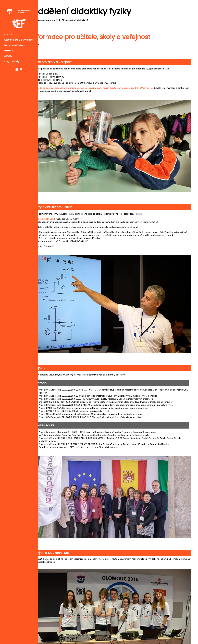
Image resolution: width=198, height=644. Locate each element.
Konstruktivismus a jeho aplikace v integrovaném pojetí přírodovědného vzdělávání (121, 395)
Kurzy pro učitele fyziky (81, 211)
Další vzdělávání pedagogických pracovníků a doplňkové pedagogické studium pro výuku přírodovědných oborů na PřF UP (111, 214)
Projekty (8, 51)
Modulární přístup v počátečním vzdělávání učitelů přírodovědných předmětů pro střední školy (139, 389)
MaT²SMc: (57, 422)
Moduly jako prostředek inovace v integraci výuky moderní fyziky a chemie (134, 383)
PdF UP (87, 83)
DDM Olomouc (99, 83)
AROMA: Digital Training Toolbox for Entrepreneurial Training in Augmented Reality (142, 431)
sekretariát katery (108, 91)
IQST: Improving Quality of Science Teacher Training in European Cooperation (131, 419)
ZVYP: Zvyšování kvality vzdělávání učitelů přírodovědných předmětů (132, 386)
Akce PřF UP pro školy (61, 74)
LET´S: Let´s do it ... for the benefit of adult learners (107, 434)
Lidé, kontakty (12, 61)
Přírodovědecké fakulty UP (89, 20)
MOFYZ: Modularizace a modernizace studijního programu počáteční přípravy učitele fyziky (142, 392)
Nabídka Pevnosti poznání (63, 80)
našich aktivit (142, 69)
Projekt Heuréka (80, 236)
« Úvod (8, 34)
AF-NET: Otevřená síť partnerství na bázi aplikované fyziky (126, 404)
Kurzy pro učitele (13, 45)
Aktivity (8, 56)
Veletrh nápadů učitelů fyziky (99, 233)
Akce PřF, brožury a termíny (64, 77)
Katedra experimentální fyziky (60, 20)
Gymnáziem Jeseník (118, 83)
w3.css (187, 636)
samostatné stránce (75, 542)
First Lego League (59, 83)
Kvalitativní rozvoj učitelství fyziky (107, 398)
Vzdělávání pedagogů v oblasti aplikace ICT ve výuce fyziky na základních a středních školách (110, 401)
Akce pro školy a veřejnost (19, 40)
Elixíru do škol (87, 224)
